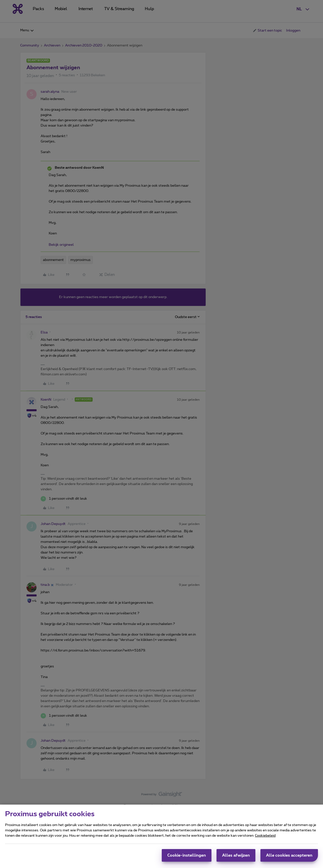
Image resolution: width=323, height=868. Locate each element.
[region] (161, 836)
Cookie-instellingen (187, 855)
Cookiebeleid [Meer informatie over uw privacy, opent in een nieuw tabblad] (265, 836)
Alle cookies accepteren (289, 855)
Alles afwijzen (236, 855)
